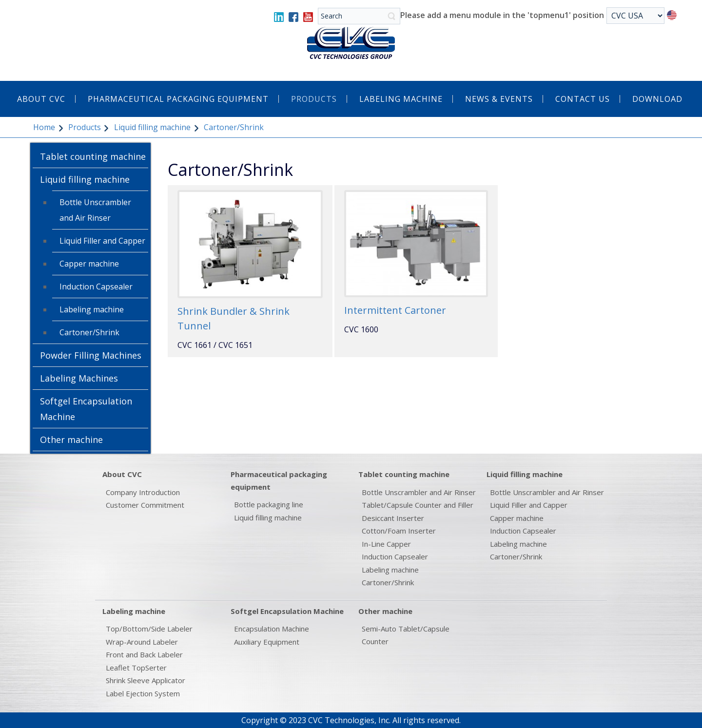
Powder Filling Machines (91, 355)
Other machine (71, 440)
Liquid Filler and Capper (102, 241)
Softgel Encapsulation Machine (86, 409)
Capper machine (89, 264)
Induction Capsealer (96, 287)
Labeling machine (92, 309)
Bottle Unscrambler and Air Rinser (95, 210)
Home (44, 127)
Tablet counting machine (93, 156)
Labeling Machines (79, 378)
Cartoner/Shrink (89, 332)
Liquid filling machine (152, 127)
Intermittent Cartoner (395, 310)
